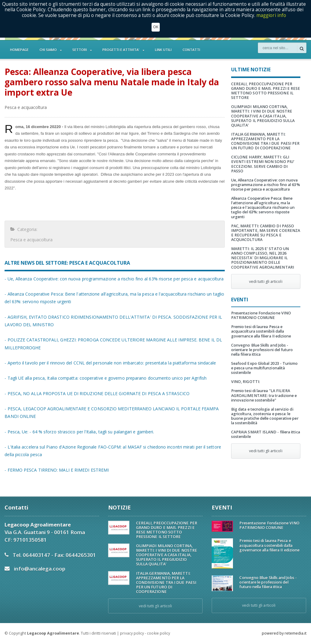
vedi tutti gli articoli (266, 277)
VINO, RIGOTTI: (245, 377)
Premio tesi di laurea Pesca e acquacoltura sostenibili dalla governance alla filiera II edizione (261, 327)
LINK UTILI (163, 50)
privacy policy (132, 633)
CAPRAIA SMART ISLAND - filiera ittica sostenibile (265, 430)
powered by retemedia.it (284, 633)
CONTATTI (191, 50)
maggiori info (271, 15)
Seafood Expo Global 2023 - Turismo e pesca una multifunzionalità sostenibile (266, 363)
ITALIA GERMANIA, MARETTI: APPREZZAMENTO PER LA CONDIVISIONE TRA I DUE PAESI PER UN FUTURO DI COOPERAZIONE (265, 141)
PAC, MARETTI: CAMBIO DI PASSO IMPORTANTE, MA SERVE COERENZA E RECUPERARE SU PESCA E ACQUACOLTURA (265, 228)
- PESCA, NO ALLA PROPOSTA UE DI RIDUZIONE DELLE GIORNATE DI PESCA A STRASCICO (96, 393)
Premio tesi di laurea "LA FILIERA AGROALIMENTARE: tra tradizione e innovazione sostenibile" (264, 391)
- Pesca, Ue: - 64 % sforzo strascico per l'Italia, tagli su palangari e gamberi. (78, 432)
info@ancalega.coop (39, 569)
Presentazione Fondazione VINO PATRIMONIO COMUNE (261, 311)
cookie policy (158, 633)
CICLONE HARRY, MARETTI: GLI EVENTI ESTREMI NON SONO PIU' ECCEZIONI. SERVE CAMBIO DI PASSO (266, 162)
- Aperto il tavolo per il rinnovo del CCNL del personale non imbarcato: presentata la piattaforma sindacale (109, 363)
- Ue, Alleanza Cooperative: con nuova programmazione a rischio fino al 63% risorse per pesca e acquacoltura (113, 279)
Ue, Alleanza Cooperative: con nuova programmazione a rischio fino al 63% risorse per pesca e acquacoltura (265, 180)
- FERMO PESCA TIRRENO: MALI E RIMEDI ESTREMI (56, 470)
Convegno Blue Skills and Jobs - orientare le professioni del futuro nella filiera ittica (262, 345)
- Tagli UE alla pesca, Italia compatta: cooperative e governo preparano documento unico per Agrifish (104, 378)
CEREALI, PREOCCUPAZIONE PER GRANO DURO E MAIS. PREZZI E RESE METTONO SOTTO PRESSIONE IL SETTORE (265, 91)
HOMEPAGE (19, 50)
